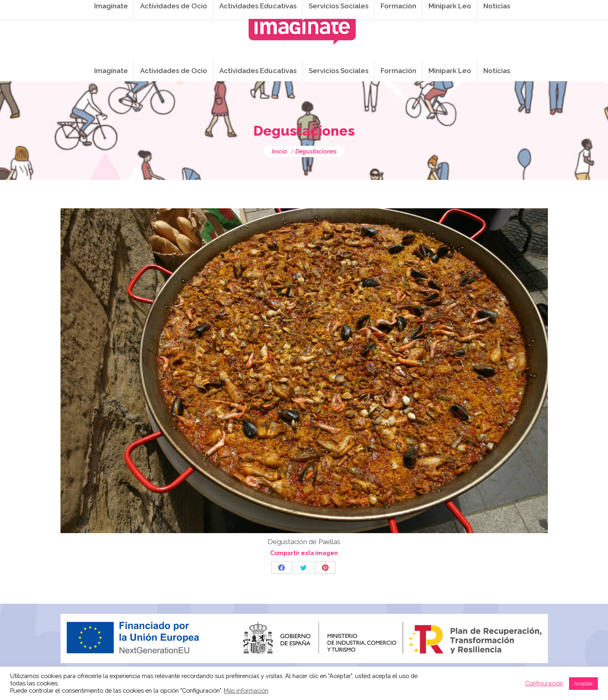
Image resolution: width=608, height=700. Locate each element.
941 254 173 (201, 9)
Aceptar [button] (583, 684)
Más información (246, 690)
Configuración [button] (544, 683)
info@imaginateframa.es (272, 9)
